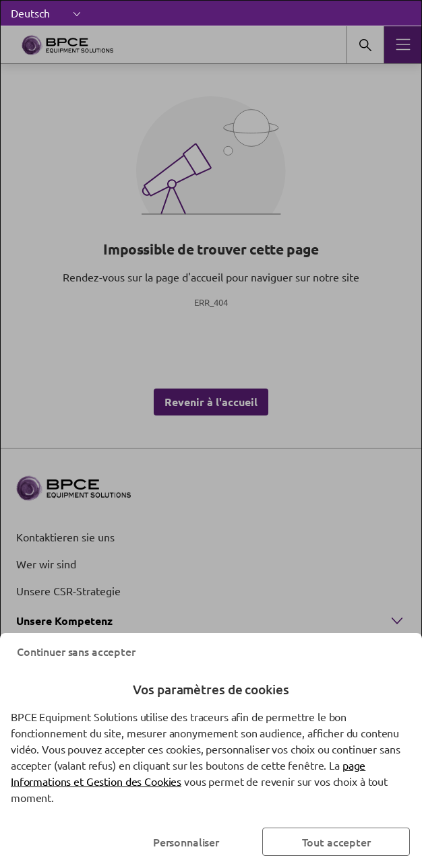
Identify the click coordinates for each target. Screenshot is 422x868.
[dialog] (211, 434)
